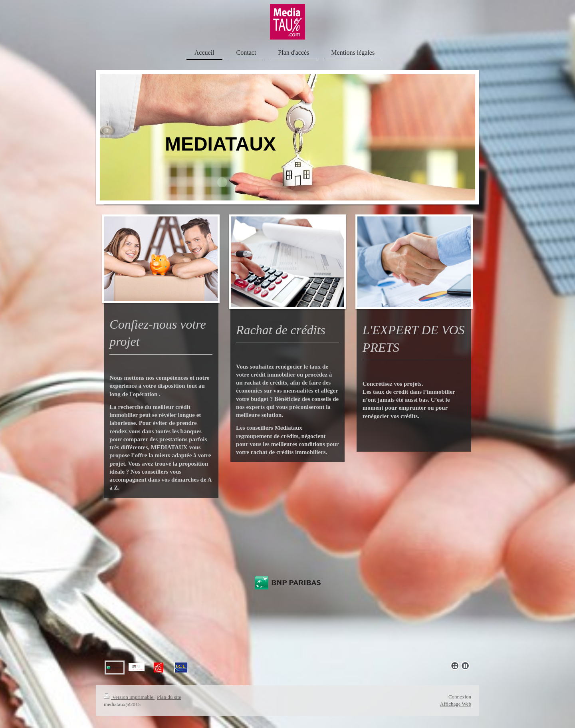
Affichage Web (456, 704)
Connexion (460, 697)
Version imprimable (129, 697)
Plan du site (169, 697)
